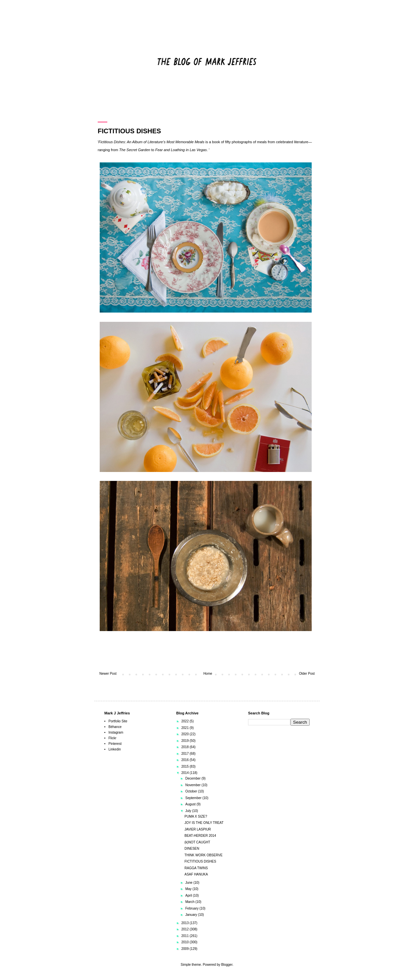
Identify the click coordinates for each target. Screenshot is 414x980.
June (189, 883)
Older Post (307, 674)
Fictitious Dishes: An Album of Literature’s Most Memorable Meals (151, 142)
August (191, 804)
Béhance (115, 727)
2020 (185, 734)
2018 (185, 747)
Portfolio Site (118, 721)
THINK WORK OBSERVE (204, 855)
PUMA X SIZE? (196, 816)
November (193, 785)
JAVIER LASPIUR (198, 829)
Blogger (227, 965)
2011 (185, 936)
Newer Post (108, 674)
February (192, 908)
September (194, 798)
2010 (185, 942)
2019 (185, 741)
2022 (185, 721)
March (190, 902)
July (189, 811)
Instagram (116, 732)
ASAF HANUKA (196, 874)
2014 (185, 773)
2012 (185, 929)
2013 (185, 923)
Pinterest (115, 744)
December (193, 778)
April (189, 895)
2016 (185, 760)
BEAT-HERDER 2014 (200, 836)
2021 (185, 728)
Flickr (113, 738)
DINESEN (192, 849)
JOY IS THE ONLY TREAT (204, 823)
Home (208, 674)
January (191, 915)
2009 (185, 949)
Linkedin (115, 749)
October (191, 791)
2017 (185, 754)
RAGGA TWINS (196, 868)
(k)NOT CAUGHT (197, 842)
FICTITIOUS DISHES (200, 861)
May (189, 889)
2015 (185, 767)
